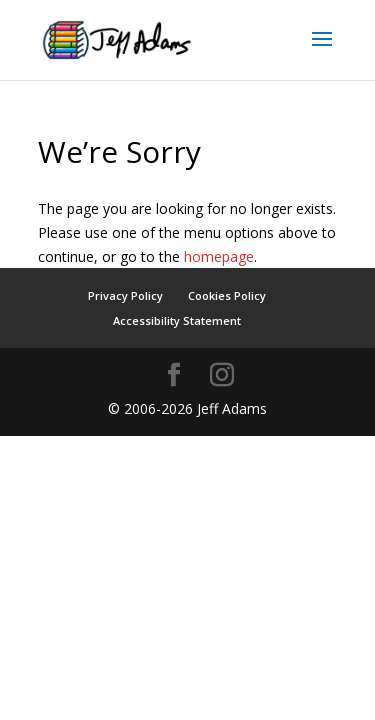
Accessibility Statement (177, 320)
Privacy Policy (125, 295)
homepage (219, 256)
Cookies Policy (227, 295)
